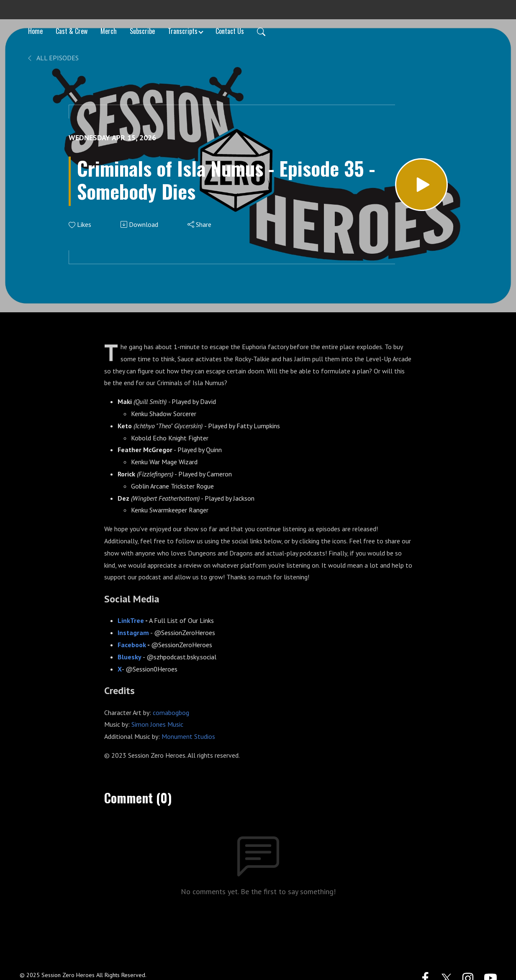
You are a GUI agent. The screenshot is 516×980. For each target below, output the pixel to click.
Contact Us (230, 31)
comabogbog (171, 712)
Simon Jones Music (157, 724)
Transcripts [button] (183, 31)
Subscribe (142, 31)
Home (35, 31)
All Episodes (53, 58)
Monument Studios (188, 736)
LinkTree (131, 620)
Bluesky (130, 657)
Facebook (132, 645)
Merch (109, 31)
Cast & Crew (72, 31)
